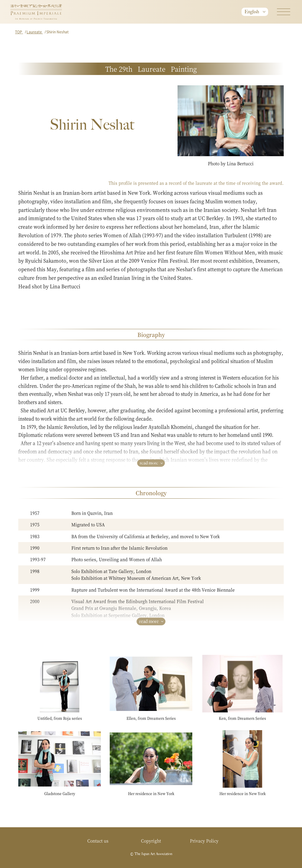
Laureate (35, 32)
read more (149, 463)
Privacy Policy (204, 841)
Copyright (151, 841)
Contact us (98, 841)
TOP (19, 32)
